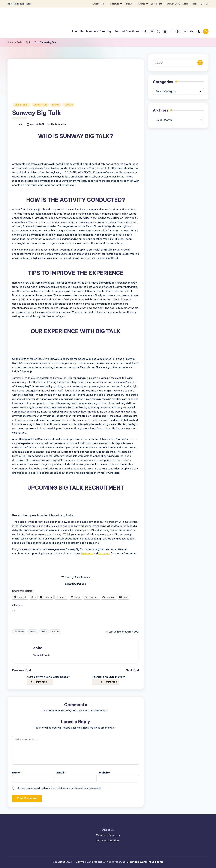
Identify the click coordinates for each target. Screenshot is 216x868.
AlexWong (19, 632)
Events (56, 105)
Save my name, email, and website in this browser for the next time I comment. (59, 788)
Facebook (87, 553)
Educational (40, 105)
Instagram (104, 553)
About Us (108, 830)
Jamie (44, 632)
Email (61, 773)
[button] (42, 655)
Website (104, 773)
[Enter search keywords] (178, 63)
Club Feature (22, 105)
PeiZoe (56, 632)
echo (38, 648)
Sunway (69, 105)
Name (17, 773)
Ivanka (33, 632)
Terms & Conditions (108, 840)
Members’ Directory (108, 835)
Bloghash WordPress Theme (145, 862)
